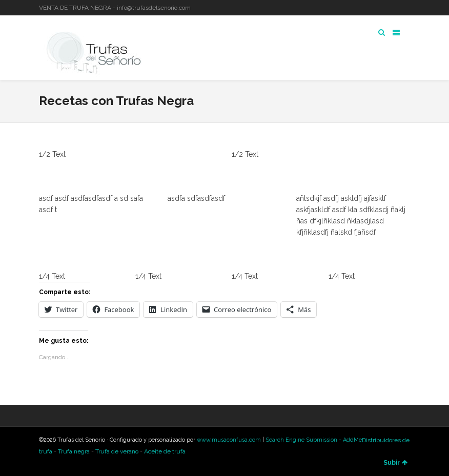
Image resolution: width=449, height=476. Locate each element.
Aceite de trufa (165, 451)
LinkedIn (394, 8)
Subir (395, 463)
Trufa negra (74, 451)
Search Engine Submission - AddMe (314, 440)
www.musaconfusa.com (229, 440)
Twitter (379, 8)
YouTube (409, 8)
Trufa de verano (117, 451)
